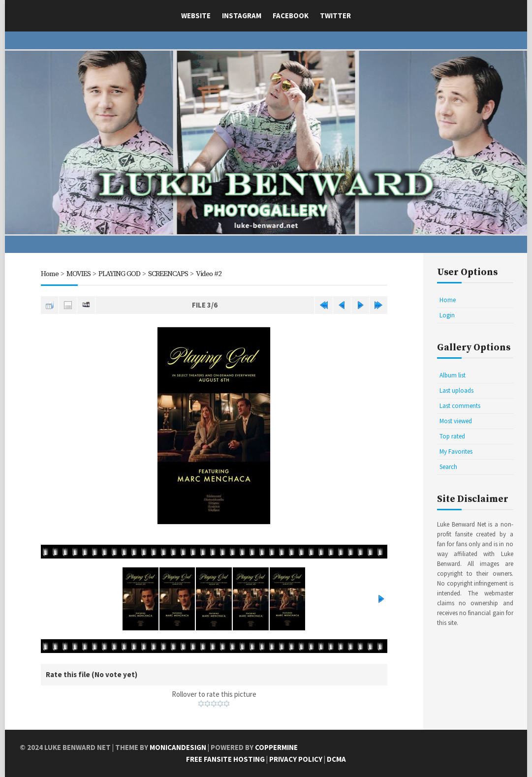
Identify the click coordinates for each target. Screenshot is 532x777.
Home (50, 274)
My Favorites (456, 451)
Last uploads (456, 390)
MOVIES (78, 274)
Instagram (242, 16)
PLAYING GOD (119, 274)
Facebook (291, 16)
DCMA (336, 759)
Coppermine (276, 747)
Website (196, 16)
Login (447, 315)
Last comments (460, 406)
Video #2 (209, 274)
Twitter (335, 16)
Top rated (452, 436)
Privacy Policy (296, 759)
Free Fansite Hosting (225, 759)
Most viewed (456, 421)
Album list (453, 375)
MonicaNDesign (178, 747)
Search (448, 467)
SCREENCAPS (168, 274)
